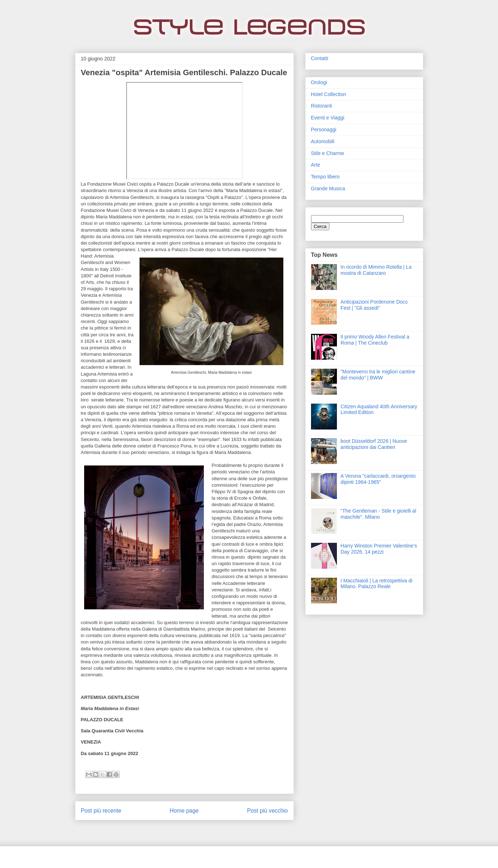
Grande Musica (328, 188)
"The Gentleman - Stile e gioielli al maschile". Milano (378, 514)
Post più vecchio (268, 811)
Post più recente (101, 811)
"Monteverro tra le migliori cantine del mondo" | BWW (378, 375)
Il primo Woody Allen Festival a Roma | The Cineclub (375, 340)
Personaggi (324, 129)
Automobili (323, 141)
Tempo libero (325, 177)
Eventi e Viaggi (328, 118)
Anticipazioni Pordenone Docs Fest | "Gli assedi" (374, 305)
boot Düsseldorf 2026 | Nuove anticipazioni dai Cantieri (374, 444)
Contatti (320, 58)
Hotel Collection (329, 94)
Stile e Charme (328, 153)
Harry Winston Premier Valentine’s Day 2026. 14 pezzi (379, 549)
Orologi (319, 82)
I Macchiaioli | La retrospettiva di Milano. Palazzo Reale (376, 584)
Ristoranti (322, 106)
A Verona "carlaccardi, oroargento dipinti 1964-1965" (378, 479)
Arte (316, 165)
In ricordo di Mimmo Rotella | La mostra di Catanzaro (376, 270)
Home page (184, 811)
